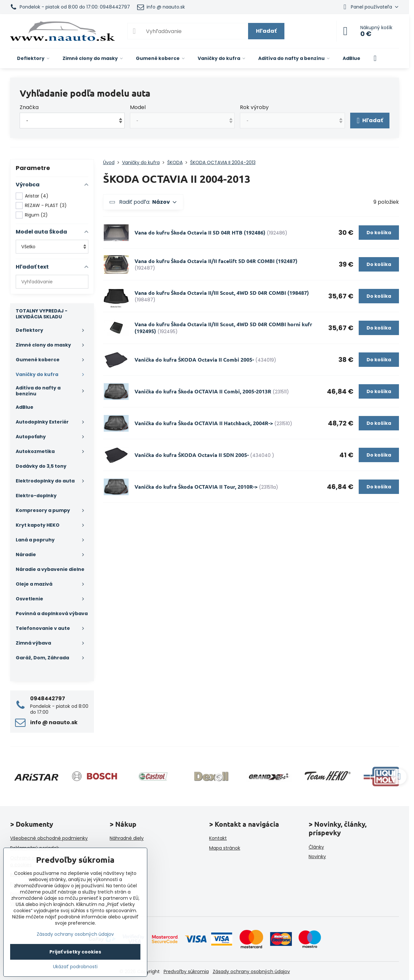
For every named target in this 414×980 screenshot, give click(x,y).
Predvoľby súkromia (186, 971)
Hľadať (266, 31)
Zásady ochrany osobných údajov (251, 971)
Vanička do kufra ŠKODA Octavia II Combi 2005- (194, 359)
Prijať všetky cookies (75, 952)
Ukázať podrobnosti (75, 967)
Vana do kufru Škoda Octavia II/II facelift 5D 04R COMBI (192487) (216, 261)
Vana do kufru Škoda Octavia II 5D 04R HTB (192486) (200, 232)
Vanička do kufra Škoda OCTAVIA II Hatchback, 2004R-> (204, 423)
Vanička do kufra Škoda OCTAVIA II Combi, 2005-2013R (203, 391)
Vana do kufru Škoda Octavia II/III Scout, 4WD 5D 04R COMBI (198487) (222, 293)
